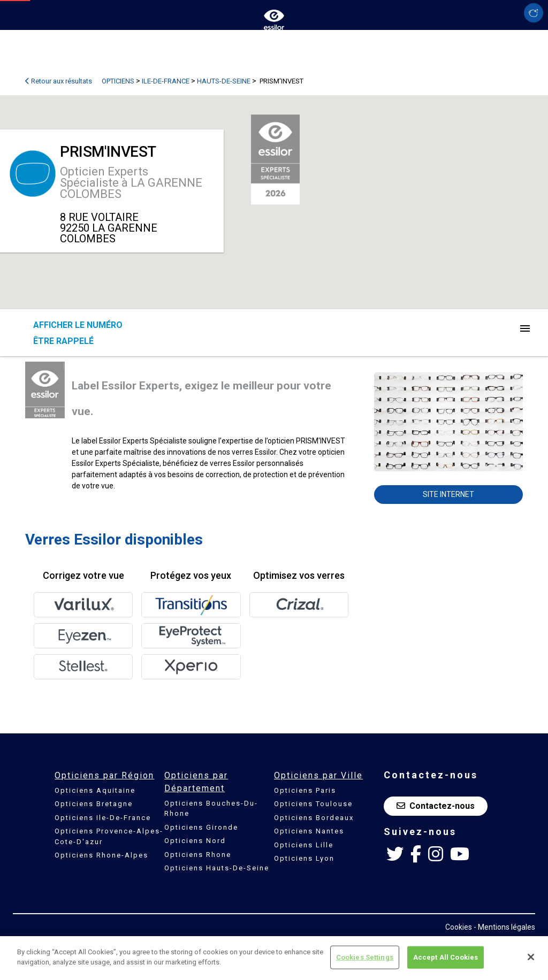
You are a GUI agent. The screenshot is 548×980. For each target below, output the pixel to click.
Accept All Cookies (446, 957)
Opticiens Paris (305, 790)
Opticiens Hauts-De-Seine (217, 868)
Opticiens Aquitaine (95, 790)
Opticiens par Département (196, 782)
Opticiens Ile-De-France (103, 818)
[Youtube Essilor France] (460, 854)
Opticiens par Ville (318, 775)
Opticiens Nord (195, 841)
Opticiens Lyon (304, 858)
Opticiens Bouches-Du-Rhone (211, 809)
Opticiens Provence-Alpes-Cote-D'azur (109, 836)
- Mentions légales (504, 927)
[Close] (531, 957)
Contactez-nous (436, 806)
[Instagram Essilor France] (436, 854)
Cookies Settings (365, 957)
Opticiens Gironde (201, 827)
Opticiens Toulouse (313, 804)
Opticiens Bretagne (94, 804)
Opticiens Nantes (309, 831)
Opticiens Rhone (198, 855)
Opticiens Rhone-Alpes (101, 855)
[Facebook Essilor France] (416, 854)
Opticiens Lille (304, 845)
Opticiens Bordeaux (314, 818)
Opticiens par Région (104, 775)
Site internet (448, 494)
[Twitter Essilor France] (395, 854)
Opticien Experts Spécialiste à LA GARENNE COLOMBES (131, 183)
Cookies (459, 927)
